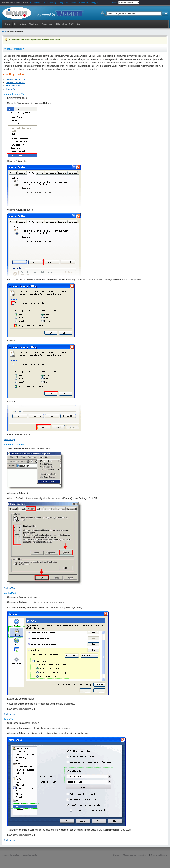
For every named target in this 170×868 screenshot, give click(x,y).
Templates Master (30, 855)
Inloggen (94, 3)
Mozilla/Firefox (13, 86)
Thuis (4, 32)
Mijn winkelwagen (68, 3)
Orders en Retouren (160, 855)
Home (7, 24)
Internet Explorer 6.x (16, 82)
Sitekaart (116, 855)
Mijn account (36, 3)
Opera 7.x (11, 89)
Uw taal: (113, 3)
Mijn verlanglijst (51, 3)
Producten (20, 24)
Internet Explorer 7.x (16, 79)
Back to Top (9, 439)
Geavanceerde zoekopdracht (136, 855)
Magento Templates (10, 855)
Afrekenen (83, 3)
